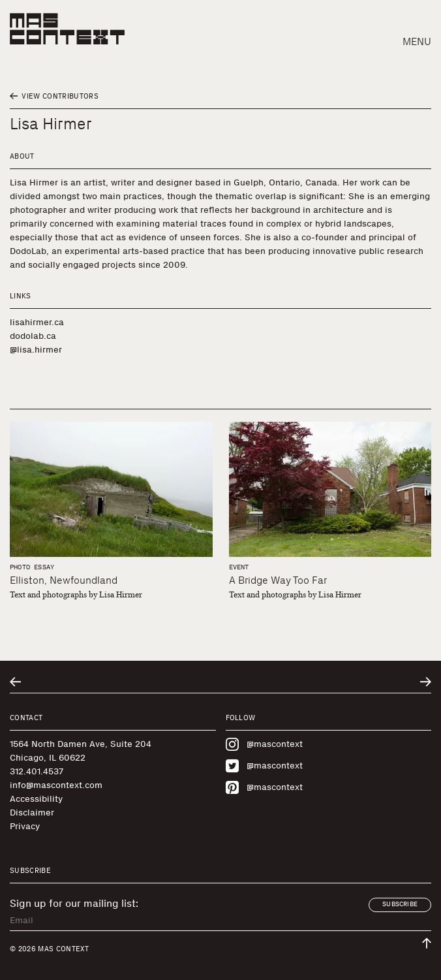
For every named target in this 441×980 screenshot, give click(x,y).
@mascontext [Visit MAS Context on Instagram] (264, 744)
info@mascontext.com (56, 785)
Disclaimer (32, 813)
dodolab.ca (33, 336)
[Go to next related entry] (426, 682)
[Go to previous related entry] (15, 682)
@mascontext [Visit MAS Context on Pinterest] (264, 787)
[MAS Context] (67, 29)
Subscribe (400, 904)
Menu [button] (417, 41)
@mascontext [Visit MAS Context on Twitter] (264, 766)
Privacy (25, 826)
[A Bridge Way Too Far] (330, 489)
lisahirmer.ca (37, 322)
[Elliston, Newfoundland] (111, 489)
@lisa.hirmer (36, 350)
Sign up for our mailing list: (74, 904)
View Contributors (54, 96)
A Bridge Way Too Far (278, 580)
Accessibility (36, 799)
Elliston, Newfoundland (64, 580)
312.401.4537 (37, 771)
